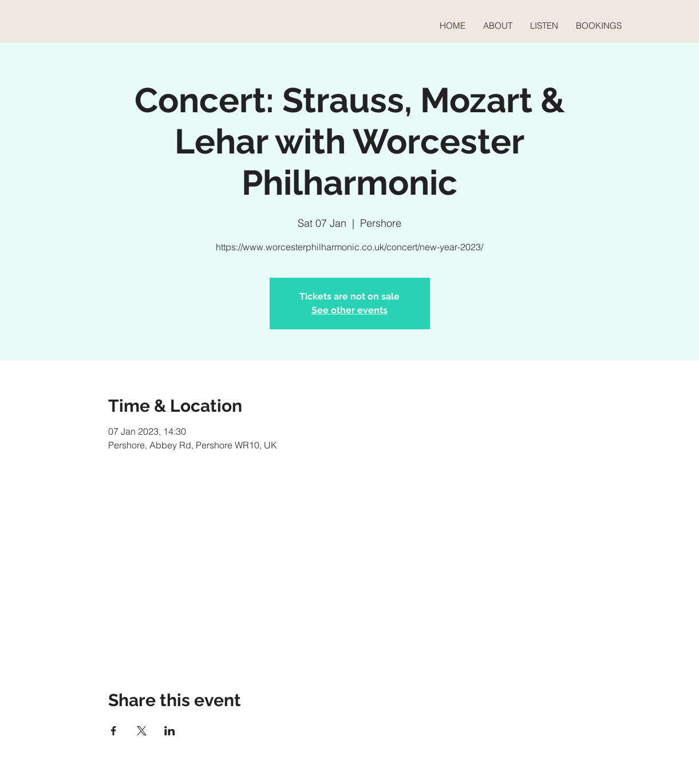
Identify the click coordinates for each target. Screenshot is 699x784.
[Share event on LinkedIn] (170, 731)
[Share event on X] (142, 731)
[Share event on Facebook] (114, 731)
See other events (349, 310)
